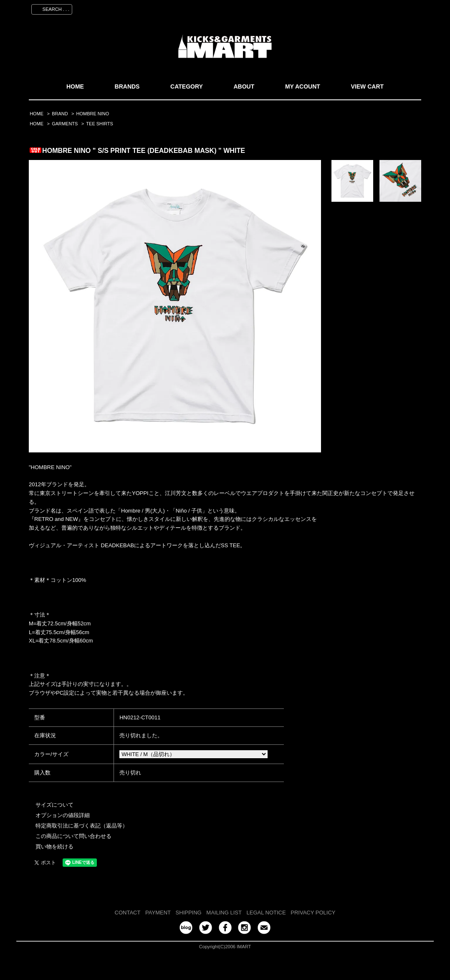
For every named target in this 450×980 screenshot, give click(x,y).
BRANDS (127, 86)
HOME (75, 86)
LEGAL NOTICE (266, 913)
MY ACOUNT (303, 86)
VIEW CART (368, 86)
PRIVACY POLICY (313, 913)
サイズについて (54, 805)
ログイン (376, 8)
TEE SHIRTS (100, 124)
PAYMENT (158, 913)
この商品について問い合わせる (73, 836)
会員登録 (343, 8)
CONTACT (128, 913)
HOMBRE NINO (93, 114)
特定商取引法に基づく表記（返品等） (82, 826)
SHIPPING (189, 913)
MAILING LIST (224, 913)
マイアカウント (303, 8)
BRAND (60, 114)
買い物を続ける (54, 847)
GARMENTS (65, 124)
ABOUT (244, 86)
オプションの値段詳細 (63, 815)
